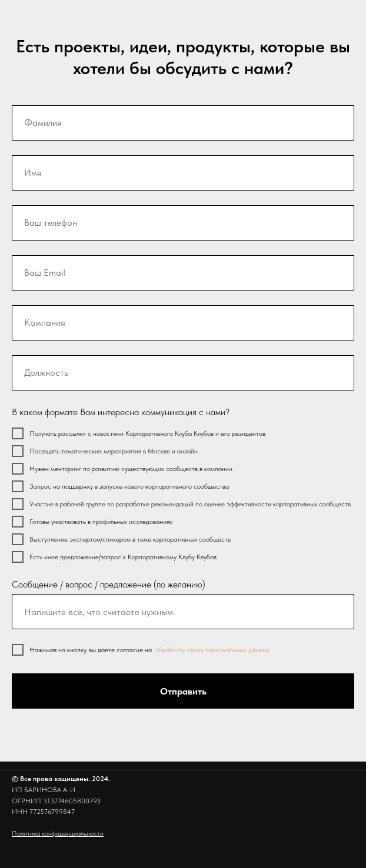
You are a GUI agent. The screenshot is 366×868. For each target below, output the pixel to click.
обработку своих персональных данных (212, 650)
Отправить (183, 691)
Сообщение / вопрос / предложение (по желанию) (109, 584)
